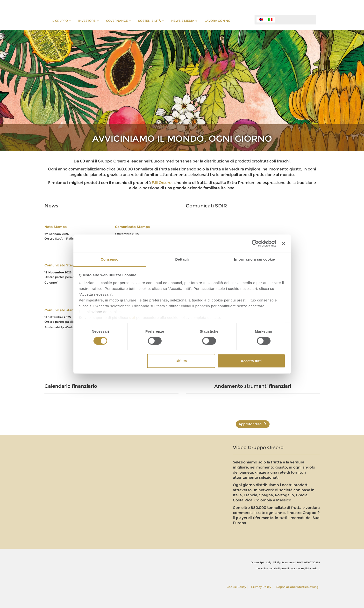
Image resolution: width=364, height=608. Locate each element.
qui (132, 317)
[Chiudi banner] (284, 243)
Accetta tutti (251, 361)
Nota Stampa (56, 227)
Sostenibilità (151, 21)
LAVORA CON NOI (218, 21)
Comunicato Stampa (132, 227)
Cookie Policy (236, 587)
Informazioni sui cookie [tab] (254, 259)
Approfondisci (253, 424)
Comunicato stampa (62, 310)
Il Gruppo (61, 21)
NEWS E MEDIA (184, 21)
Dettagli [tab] (182, 259)
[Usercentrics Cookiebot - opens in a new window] (255, 243)
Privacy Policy (261, 587)
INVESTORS (89, 21)
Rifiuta (181, 361)
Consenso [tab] (110, 259)
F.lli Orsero (162, 183)
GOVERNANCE (118, 21)
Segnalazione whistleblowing (297, 587)
